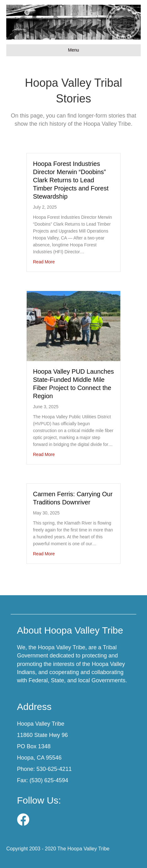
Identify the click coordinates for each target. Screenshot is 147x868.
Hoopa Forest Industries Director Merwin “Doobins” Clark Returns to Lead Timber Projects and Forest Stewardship (71, 180)
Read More (44, 262)
